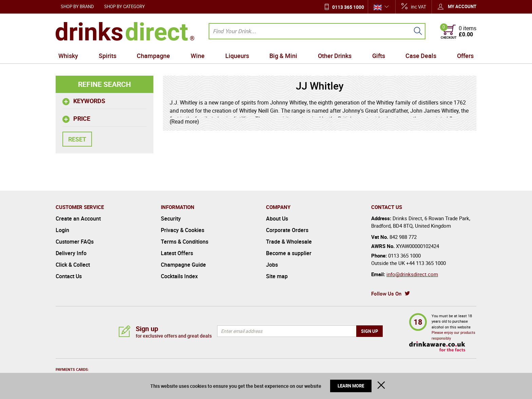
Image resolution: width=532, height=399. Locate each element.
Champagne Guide (183, 265)
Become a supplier (289, 253)
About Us (277, 218)
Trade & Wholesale (289, 242)
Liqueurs (237, 56)
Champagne (153, 56)
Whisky (68, 56)
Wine (198, 56)
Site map (277, 276)
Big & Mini (283, 56)
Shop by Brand (77, 6)
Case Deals (421, 56)
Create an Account (78, 218)
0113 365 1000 (348, 7)
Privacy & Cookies (183, 230)
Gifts (379, 56)
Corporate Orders (287, 230)
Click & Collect (73, 265)
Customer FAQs (75, 242)
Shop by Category (125, 6)
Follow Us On (386, 293)
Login (62, 230)
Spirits (108, 56)
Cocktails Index (179, 276)
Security (171, 218)
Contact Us (69, 276)
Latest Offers (177, 253)
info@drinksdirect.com (412, 274)
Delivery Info (71, 253)
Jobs (272, 265)
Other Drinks (335, 56)
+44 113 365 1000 (426, 263)
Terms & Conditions (185, 242)
